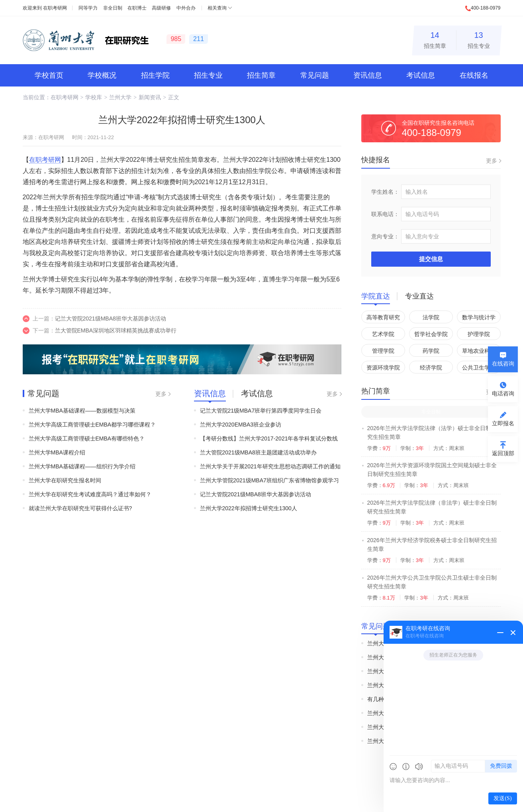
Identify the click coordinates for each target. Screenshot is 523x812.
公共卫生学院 (479, 368)
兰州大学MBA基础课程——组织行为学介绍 (82, 466)
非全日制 (113, 8)
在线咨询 (503, 364)
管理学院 (383, 351)
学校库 (94, 97)
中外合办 (186, 8)
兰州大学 (120, 97)
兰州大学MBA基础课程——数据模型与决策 (82, 411)
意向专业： (385, 236)
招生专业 (479, 39)
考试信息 (421, 75)
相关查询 (217, 8)
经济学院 (431, 368)
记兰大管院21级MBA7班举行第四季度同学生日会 (261, 411)
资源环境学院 (383, 368)
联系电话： (385, 214)
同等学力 (88, 8)
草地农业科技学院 (479, 352)
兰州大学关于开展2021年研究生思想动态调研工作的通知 (270, 466)
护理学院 (479, 334)
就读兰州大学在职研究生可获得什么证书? (80, 508)
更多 (161, 394)
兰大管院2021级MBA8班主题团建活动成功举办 (258, 452)
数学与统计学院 (479, 319)
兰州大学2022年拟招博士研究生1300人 (249, 508)
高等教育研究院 (383, 319)
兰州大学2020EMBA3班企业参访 (241, 425)
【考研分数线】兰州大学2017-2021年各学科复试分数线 (269, 438)
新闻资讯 (150, 97)
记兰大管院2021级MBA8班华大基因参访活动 (111, 319)
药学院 (431, 351)
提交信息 (431, 259)
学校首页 (49, 75)
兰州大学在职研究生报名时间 (65, 480)
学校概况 (102, 75)
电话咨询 (503, 393)
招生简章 (435, 39)
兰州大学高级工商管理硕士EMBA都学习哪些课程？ (92, 425)
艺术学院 (383, 334)
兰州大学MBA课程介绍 (57, 452)
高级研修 (161, 8)
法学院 (431, 317)
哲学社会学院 (431, 334)
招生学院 (155, 75)
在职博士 (137, 8)
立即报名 (503, 423)
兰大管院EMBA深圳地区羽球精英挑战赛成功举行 (116, 330)
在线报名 (474, 75)
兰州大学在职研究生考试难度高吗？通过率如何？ (90, 494)
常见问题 (315, 75)
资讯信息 (368, 75)
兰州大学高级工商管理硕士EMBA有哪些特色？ (87, 438)
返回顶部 (503, 453)
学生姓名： (385, 192)
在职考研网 (55, 8)
